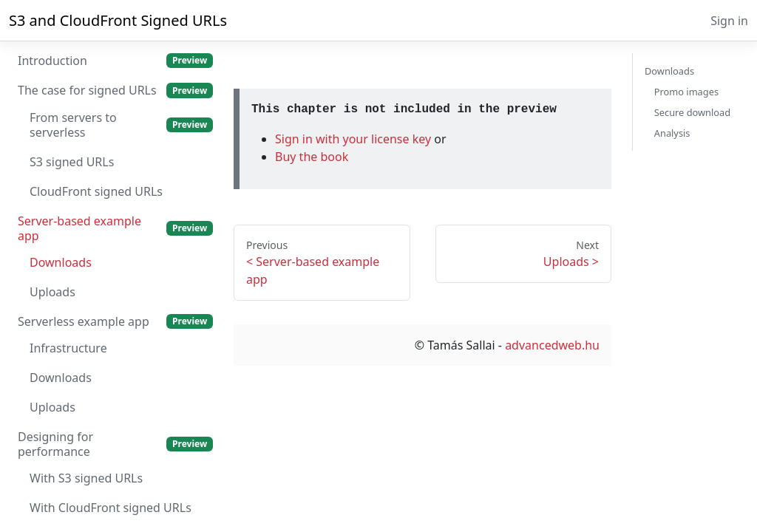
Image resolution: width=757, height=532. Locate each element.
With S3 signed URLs (86, 478)
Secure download (692, 112)
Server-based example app (115, 228)
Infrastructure (68, 348)
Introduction (115, 61)
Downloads (61, 262)
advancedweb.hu (552, 345)
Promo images (686, 92)
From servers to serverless (121, 125)
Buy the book (312, 157)
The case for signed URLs (115, 90)
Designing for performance (115, 444)
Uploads (52, 292)
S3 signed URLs (72, 162)
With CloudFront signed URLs (111, 508)
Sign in (729, 21)
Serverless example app (115, 321)
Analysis (672, 133)
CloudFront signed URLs (96, 191)
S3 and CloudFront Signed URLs (118, 20)
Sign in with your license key (354, 139)
